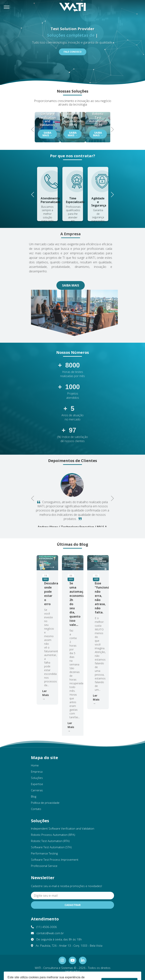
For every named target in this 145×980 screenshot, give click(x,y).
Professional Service (44, 866)
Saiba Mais (60, 285)
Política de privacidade (45, 803)
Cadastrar (73, 905)
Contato (36, 809)
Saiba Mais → (47, 134)
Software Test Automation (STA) (51, 847)
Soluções (37, 778)
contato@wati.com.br (47, 933)
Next (111, 129)
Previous (34, 129)
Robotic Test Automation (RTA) (50, 841)
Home (35, 765)
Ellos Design (84, 976)
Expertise (37, 784)
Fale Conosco (73, 52)
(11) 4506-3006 (44, 927)
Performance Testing (44, 853)
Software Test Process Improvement (55, 860)
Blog (34, 796)
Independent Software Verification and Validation (63, 828)
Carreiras (37, 790)
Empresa (37, 772)
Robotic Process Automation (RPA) (53, 835)
